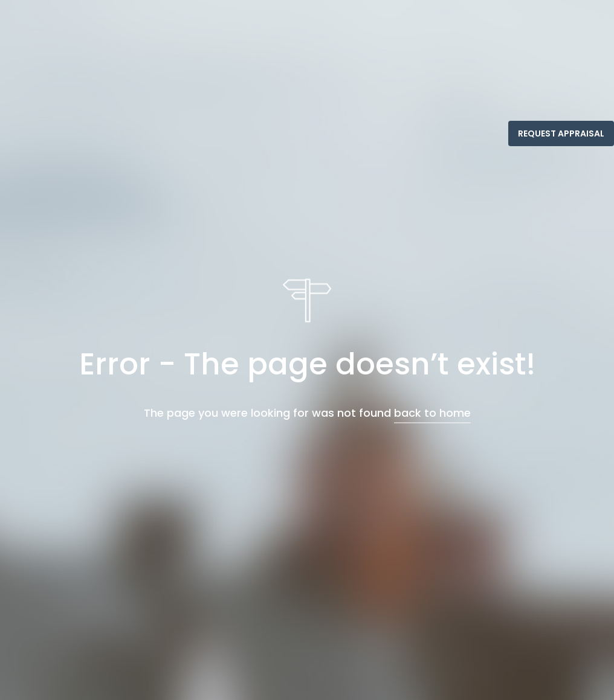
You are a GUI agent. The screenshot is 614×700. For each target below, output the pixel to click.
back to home (432, 412)
